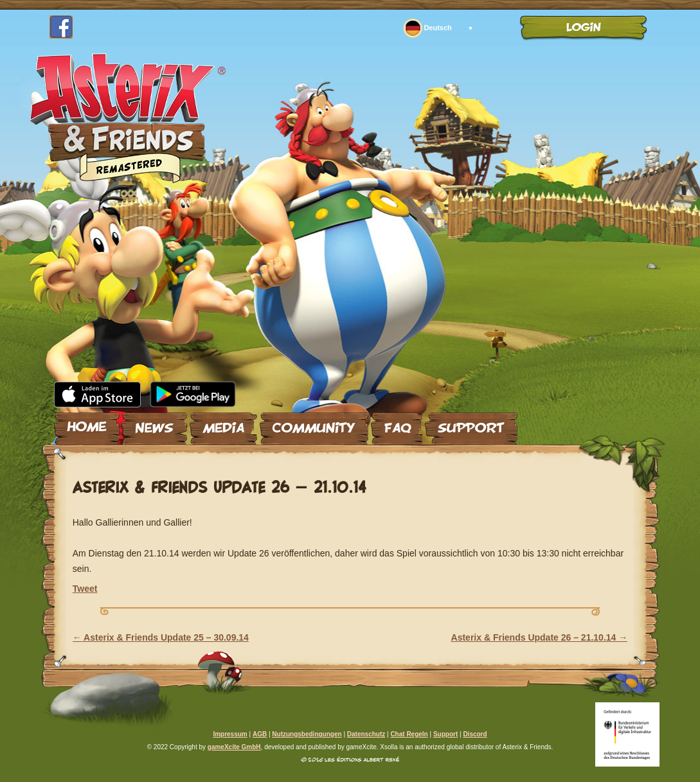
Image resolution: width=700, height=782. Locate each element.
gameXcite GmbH (234, 747)
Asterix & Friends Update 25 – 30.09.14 (161, 637)
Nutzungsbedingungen (307, 734)
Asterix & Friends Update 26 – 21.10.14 (540, 637)
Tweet (85, 589)
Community (314, 423)
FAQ (397, 423)
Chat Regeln (409, 734)
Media (223, 423)
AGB (260, 734)
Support (471, 423)
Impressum (230, 734)
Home (87, 423)
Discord (475, 734)
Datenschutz (366, 734)
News (154, 423)
